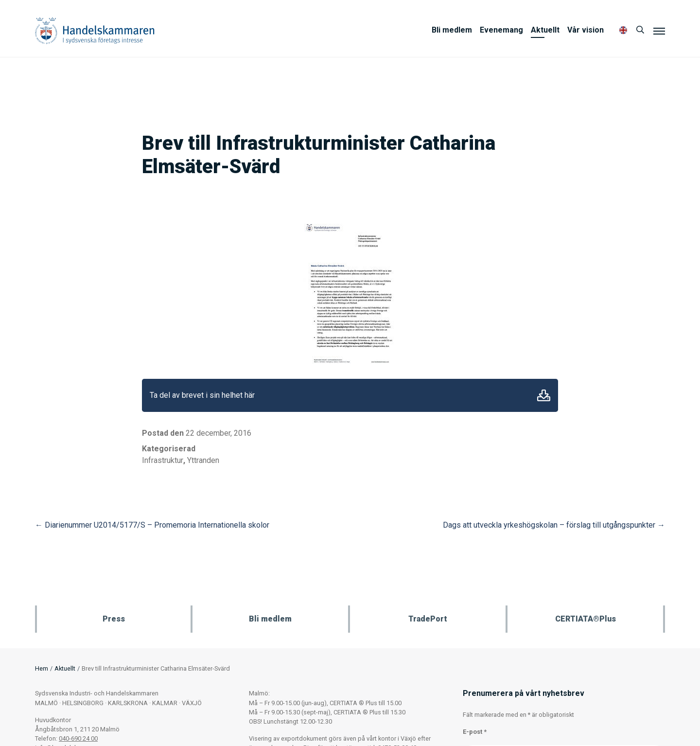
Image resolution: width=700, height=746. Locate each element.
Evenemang (501, 30)
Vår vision (586, 30)
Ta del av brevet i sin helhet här (202, 395)
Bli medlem (452, 30)
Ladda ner (544, 395)
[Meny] (659, 31)
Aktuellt (545, 30)
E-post (475, 732)
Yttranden (203, 460)
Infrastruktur (163, 460)
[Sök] (640, 30)
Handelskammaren (95, 30)
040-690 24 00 (78, 738)
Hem (42, 668)
